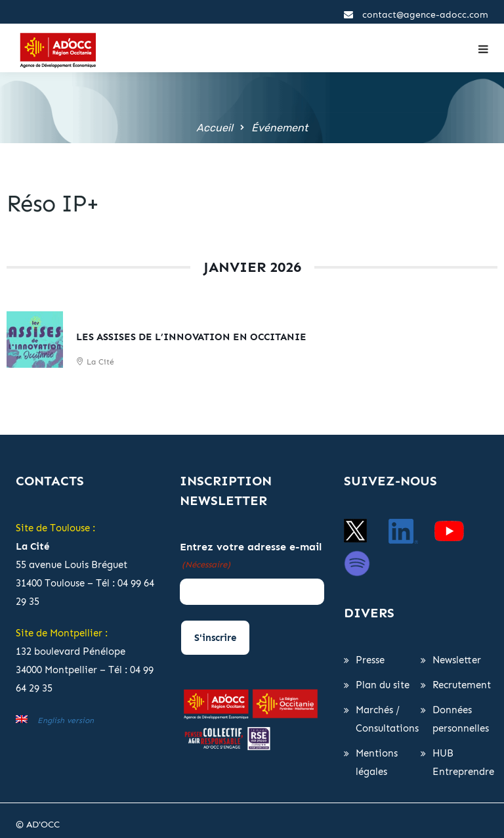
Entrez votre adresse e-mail (251, 557)
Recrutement (462, 685)
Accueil (215, 128)
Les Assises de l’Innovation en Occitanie (191, 337)
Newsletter (457, 660)
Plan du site (383, 685)
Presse (370, 660)
